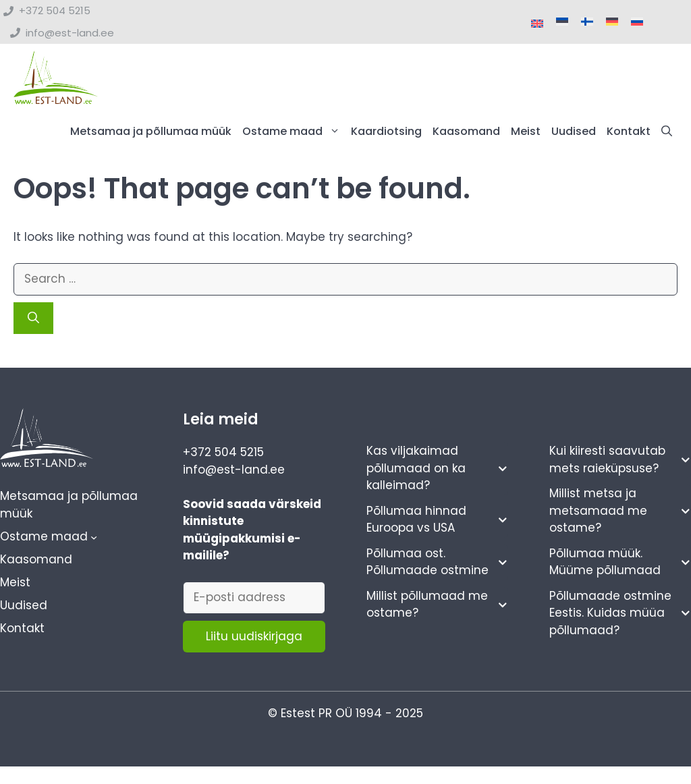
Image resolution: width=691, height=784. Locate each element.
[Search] (33, 318)
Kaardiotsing (386, 131)
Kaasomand (466, 131)
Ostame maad (294, 132)
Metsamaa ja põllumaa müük (151, 131)
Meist (526, 131)
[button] (667, 132)
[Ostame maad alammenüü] (94, 537)
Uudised (574, 131)
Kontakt (629, 131)
